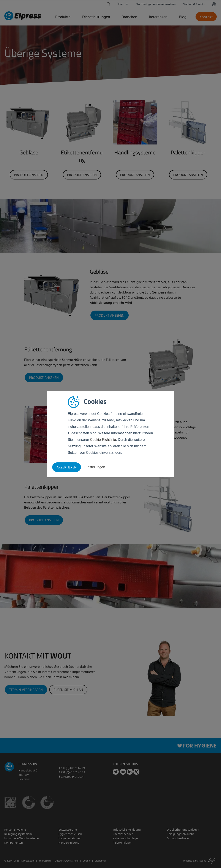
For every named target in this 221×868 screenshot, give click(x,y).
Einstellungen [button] (95, 467)
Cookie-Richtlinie (103, 440)
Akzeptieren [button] (67, 468)
